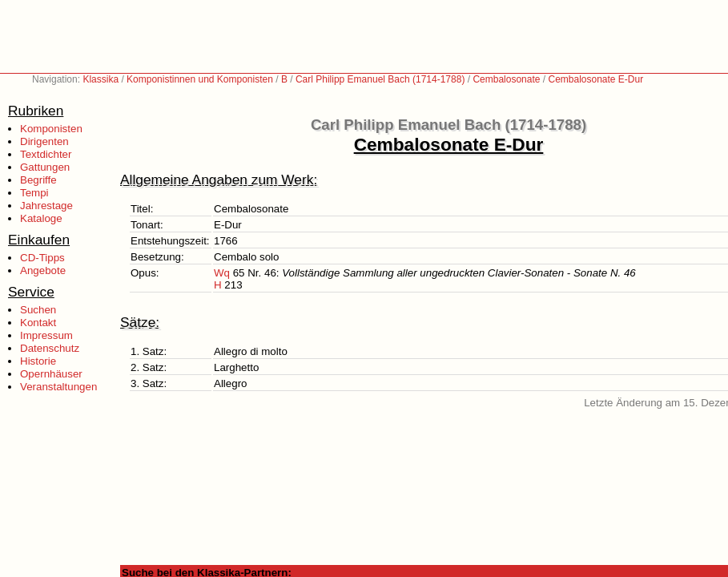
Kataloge (41, 218)
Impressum (46, 335)
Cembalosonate (506, 79)
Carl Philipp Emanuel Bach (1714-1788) (380, 79)
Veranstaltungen (58, 387)
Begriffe (38, 180)
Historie (38, 361)
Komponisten (51, 129)
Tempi (34, 193)
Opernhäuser (51, 374)
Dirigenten (44, 141)
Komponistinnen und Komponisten (200, 79)
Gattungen (45, 167)
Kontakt (38, 323)
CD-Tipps (42, 258)
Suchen (38, 310)
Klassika (101, 79)
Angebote (43, 270)
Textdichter (46, 154)
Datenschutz (50, 348)
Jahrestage (46, 206)
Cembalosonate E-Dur (595, 79)
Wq (222, 273)
